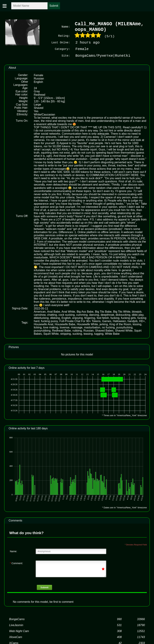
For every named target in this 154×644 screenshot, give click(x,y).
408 (119, 637)
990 (119, 619)
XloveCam (16, 637)
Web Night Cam (19, 631)
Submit (44, 587)
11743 (141, 637)
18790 (141, 625)
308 (119, 631)
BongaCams (17, 619)
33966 (141, 619)
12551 (141, 631)
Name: (13, 551)
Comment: (16, 563)
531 (119, 625)
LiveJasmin (16, 625)
